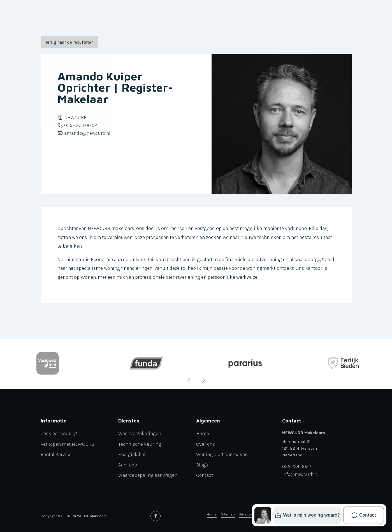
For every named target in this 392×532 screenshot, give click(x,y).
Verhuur (99, 14)
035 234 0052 (297, 467)
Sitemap (228, 514)
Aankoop (72, 14)
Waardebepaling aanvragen (262, 14)
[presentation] (189, 380)
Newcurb (128, 14)
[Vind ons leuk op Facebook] (156, 516)
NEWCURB (75, 117)
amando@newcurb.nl (87, 133)
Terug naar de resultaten (69, 42)
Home (212, 514)
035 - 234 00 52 (81, 125)
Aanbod (219, 14)
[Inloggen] (325, 15)
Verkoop (48, 14)
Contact (305, 14)
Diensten (158, 14)
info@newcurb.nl (301, 475)
